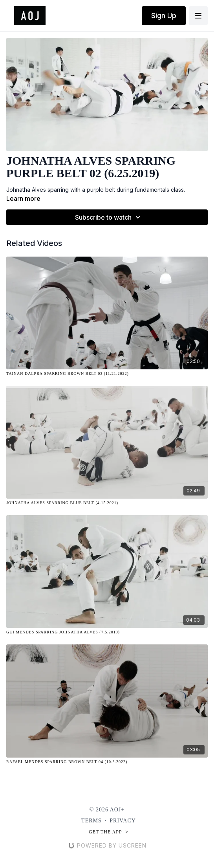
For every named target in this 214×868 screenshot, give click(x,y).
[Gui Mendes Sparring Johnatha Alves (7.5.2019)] (107, 632)
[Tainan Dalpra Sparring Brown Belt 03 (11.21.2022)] (107, 373)
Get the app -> (109, 832)
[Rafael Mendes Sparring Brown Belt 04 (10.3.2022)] (107, 762)
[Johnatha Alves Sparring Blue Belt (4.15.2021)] (107, 503)
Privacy (123, 821)
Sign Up (164, 16)
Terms (91, 821)
